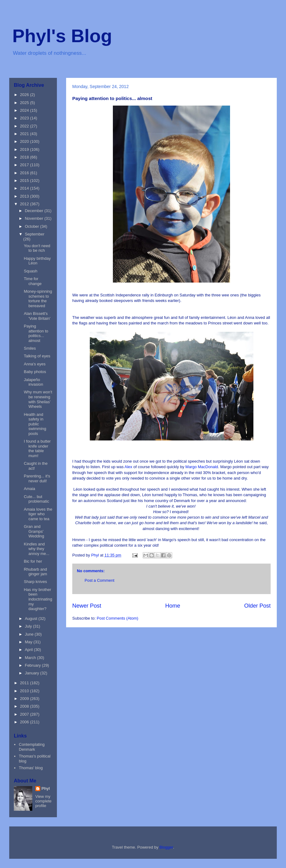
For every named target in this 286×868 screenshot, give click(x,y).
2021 (25, 134)
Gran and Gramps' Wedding (34, 531)
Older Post (257, 606)
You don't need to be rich (37, 248)
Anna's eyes (34, 364)
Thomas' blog (31, 768)
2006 (25, 722)
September (35, 234)
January (33, 673)
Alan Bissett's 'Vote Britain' (37, 316)
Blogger (166, 847)
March (31, 658)
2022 (25, 126)
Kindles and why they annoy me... (36, 549)
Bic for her (33, 561)
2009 (25, 699)
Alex (129, 467)
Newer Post (87, 606)
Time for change (33, 281)
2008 (25, 706)
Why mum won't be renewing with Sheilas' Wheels (38, 399)
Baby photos (35, 372)
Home (173, 606)
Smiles (30, 348)
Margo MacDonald (202, 467)
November (35, 218)
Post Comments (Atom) (118, 618)
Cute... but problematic (36, 499)
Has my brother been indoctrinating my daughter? (38, 599)
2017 (25, 165)
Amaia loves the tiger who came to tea (38, 514)
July (29, 626)
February (34, 665)
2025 (25, 103)
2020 (25, 141)
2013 (25, 196)
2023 (25, 118)
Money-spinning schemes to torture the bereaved (38, 299)
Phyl (46, 788)
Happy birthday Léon (37, 261)
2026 (25, 95)
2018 (25, 157)
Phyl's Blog (62, 36)
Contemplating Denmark (32, 747)
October (33, 226)
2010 (25, 691)
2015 (25, 181)
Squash (30, 271)
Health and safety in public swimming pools (35, 424)
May (29, 642)
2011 (25, 683)
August (32, 619)
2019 (25, 149)
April (30, 650)
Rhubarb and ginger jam (35, 572)
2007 (25, 714)
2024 (25, 110)
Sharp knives (35, 582)
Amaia (29, 489)
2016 (25, 173)
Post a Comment (99, 580)
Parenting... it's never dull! (37, 478)
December (35, 211)
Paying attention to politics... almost (36, 333)
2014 (25, 188)
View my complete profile (44, 801)
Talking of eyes (37, 356)
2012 (25, 204)
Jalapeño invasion (33, 382)
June (30, 634)
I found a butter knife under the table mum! (37, 448)
